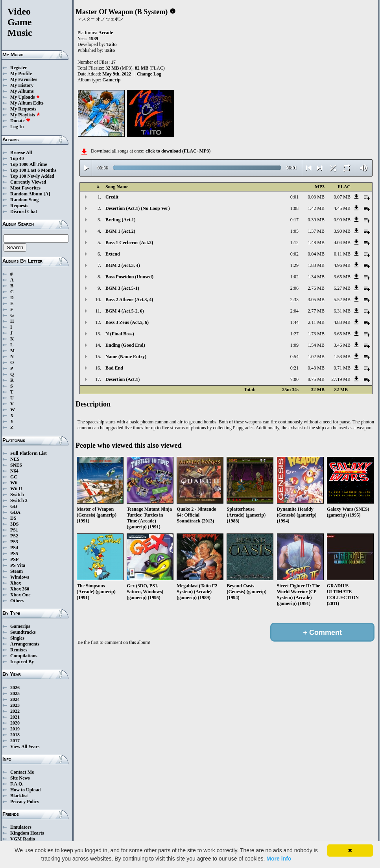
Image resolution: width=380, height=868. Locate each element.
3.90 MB (342, 231)
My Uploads (25, 97)
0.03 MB (316, 197)
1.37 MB (316, 231)
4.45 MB (342, 208)
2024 (15, 699)
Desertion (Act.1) (123, 379)
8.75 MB (316, 379)
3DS (14, 524)
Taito (111, 44)
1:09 (294, 345)
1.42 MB (316, 208)
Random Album (26, 194)
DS (13, 518)
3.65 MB (342, 277)
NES (15, 459)
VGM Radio (23, 839)
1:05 (294, 231)
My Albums (22, 91)
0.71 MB (342, 368)
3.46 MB (342, 345)
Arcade (106, 33)
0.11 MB (342, 254)
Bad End (114, 368)
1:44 (294, 322)
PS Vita (18, 565)
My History (22, 85)
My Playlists (25, 115)
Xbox (16, 583)
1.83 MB (316, 265)
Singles (17, 638)
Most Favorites (25, 188)
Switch (17, 495)
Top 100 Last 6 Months (33, 170)
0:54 (294, 357)
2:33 (294, 300)
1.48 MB (316, 243)
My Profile (21, 74)
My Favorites (24, 79)
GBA (15, 512)
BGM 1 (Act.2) (120, 231)
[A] (47, 194)
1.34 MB (316, 277)
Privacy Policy (25, 802)
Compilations (24, 656)
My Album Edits (27, 103)
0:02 (294, 254)
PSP (14, 559)
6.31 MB (342, 311)
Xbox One (20, 595)
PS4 (14, 548)
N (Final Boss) (120, 334)
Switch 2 (19, 500)
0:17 (294, 220)
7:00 (294, 379)
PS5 (14, 554)
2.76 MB (316, 288)
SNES (16, 465)
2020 (15, 723)
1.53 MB (342, 357)
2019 (15, 729)
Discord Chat (24, 211)
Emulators (21, 827)
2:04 (294, 311)
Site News (20, 778)
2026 (15, 688)
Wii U (16, 489)
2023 (15, 705)
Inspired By (22, 662)
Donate (20, 121)
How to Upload (25, 790)
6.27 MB (342, 288)
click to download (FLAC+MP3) (178, 151)
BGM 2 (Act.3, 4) (123, 265)
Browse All (21, 153)
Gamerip (111, 80)
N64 (14, 471)
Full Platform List (29, 453)
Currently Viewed (28, 182)
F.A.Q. (17, 784)
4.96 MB (342, 265)
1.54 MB (316, 345)
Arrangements (25, 644)
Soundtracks (23, 632)
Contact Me (22, 772)
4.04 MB (342, 243)
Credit (112, 197)
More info (279, 859)
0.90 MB (342, 220)
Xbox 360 (20, 589)
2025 (15, 693)
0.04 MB (316, 254)
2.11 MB (316, 322)
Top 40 (17, 158)
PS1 (14, 530)
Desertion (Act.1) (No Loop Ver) (138, 208)
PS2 (14, 536)
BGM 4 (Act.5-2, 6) (125, 311)
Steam (17, 571)
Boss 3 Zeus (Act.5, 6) (127, 322)
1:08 (294, 208)
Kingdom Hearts (27, 833)
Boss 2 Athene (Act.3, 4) (129, 300)
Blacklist (19, 796)
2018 (15, 735)
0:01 (294, 197)
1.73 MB (316, 334)
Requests (19, 206)
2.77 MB (316, 311)
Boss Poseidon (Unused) (129, 277)
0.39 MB (316, 220)
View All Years (25, 747)
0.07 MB (342, 197)
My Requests (23, 109)
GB (14, 506)
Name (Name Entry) (126, 357)
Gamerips (20, 626)
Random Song (24, 200)
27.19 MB (341, 379)
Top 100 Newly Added (32, 176)
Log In (17, 127)
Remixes (19, 650)
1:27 (294, 334)
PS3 (14, 542)
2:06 (294, 288)
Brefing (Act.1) (120, 220)
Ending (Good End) (125, 345)
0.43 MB (316, 368)
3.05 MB (316, 300)
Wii (14, 483)
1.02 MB (316, 357)
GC (14, 477)
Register (19, 68)
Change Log (149, 74)
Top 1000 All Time (29, 164)
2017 (15, 741)
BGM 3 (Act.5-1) (122, 288)
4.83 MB (342, 322)
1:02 (294, 277)
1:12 (294, 243)
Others (17, 601)
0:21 (294, 368)
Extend (113, 254)
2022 (15, 711)
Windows (20, 577)
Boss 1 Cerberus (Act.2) (129, 243)
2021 (15, 717)
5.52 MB (342, 300)
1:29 (294, 265)
